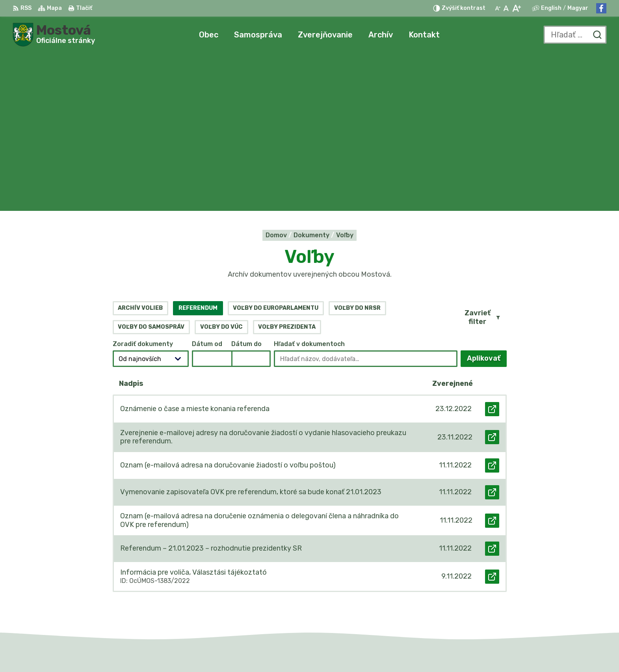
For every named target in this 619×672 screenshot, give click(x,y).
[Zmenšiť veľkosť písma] (498, 8)
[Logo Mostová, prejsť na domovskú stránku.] (54, 35)
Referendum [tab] (198, 150)
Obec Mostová (436, 651)
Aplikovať (487, 203)
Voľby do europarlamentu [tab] (276, 150)
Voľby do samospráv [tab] (151, 169)
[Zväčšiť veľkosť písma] (516, 8)
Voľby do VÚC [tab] (221, 169)
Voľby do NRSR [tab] (357, 150)
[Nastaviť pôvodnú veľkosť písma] (506, 8)
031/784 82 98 (519, 590)
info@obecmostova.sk (530, 599)
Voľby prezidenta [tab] (287, 169)
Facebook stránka (524, 608)
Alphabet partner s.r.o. (320, 651)
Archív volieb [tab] (140, 150)
